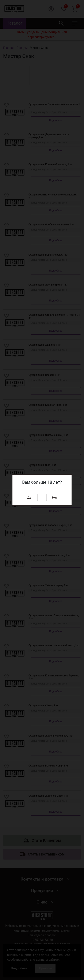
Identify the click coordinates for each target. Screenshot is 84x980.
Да (29, 497)
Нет (55, 497)
